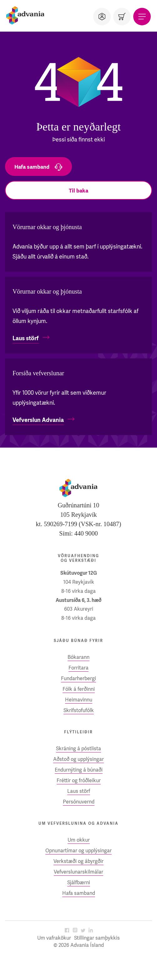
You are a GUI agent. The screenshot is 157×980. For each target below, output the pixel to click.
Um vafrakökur (54, 938)
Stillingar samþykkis (97, 938)
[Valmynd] (142, 17)
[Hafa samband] (38, 167)
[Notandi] (102, 17)
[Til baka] (78, 190)
